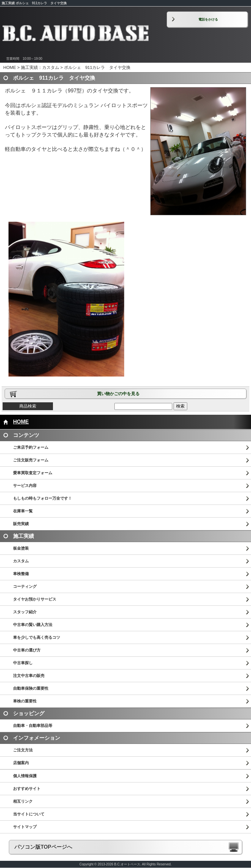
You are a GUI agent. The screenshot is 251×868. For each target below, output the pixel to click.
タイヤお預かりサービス (35, 599)
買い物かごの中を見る (118, 394)
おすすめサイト (27, 789)
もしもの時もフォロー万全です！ (42, 498)
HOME (10, 67)
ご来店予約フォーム (31, 447)
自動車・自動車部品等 (33, 726)
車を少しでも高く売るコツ (37, 637)
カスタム (21, 561)
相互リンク (23, 801)
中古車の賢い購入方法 (33, 625)
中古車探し (23, 663)
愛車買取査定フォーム (33, 473)
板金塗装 (21, 548)
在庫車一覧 (23, 511)
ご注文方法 (23, 750)
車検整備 (21, 574)
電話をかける (208, 19)
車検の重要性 (25, 701)
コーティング (25, 587)
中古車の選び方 (27, 650)
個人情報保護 (25, 776)
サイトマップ (25, 827)
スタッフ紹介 (25, 612)
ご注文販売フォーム (31, 460)
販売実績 (21, 524)
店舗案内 (21, 763)
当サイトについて (29, 814)
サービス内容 (25, 486)
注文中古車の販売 (29, 676)
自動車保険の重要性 (31, 688)
